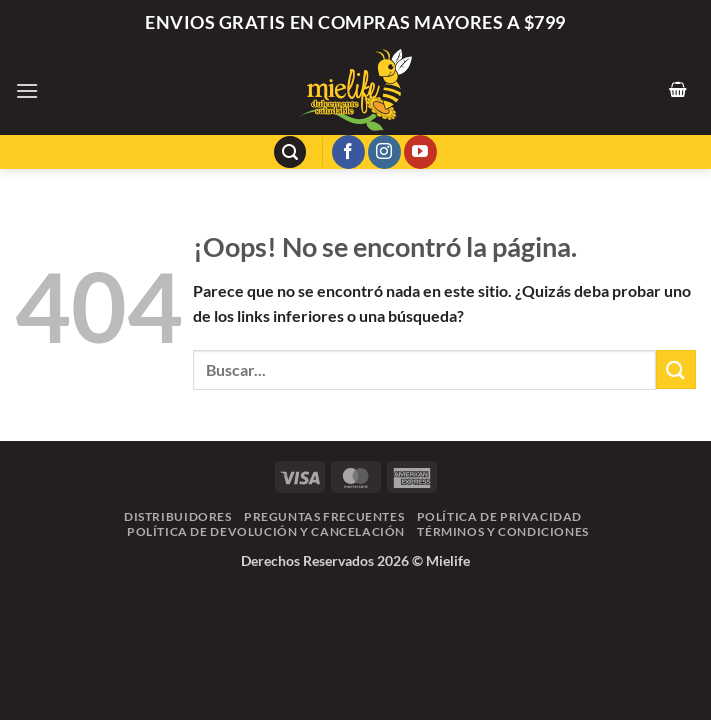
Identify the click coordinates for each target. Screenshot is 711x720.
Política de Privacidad (499, 516)
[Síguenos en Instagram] (384, 152)
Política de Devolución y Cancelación (266, 531)
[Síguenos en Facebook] (348, 152)
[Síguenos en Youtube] (420, 152)
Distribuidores (178, 516)
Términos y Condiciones (502, 531)
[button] (27, 90)
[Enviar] (676, 369)
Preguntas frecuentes (324, 516)
